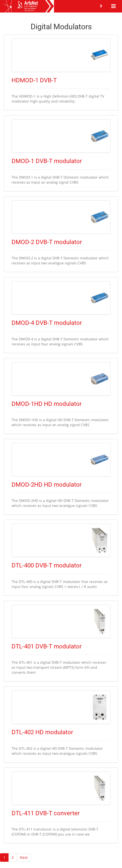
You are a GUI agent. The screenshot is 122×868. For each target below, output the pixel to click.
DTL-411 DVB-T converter (46, 813)
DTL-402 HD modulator (42, 732)
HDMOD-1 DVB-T (34, 80)
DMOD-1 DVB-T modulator (47, 161)
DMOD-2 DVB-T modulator (47, 242)
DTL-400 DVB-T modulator (47, 565)
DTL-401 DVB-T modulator (47, 646)
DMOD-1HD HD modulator (47, 404)
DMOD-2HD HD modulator (47, 485)
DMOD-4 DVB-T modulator (47, 323)
